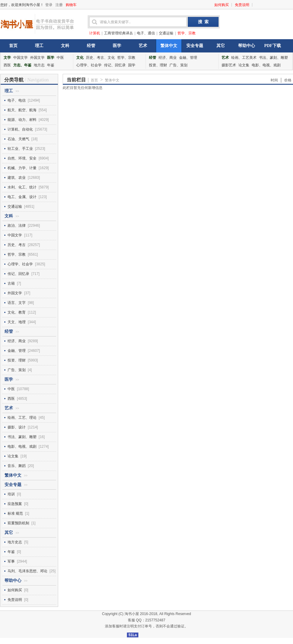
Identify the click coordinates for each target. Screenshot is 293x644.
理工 (39, 46)
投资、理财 (158, 65)
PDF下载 (272, 46)
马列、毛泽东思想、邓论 (27, 571)
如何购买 (222, 5)
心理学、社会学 (89, 65)
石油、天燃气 (18, 139)
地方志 (39, 65)
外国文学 (37, 58)
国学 (132, 65)
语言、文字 (17, 303)
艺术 (143, 46)
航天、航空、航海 (22, 110)
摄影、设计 (17, 427)
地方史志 (15, 542)
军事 (11, 561)
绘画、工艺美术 (244, 58)
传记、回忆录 (115, 65)
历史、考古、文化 (100, 58)
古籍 (11, 283)
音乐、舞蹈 (17, 466)
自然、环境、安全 (22, 158)
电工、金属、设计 (22, 197)
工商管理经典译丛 (118, 33)
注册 (59, 5)
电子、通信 (146, 33)
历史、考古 (17, 245)
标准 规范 (15, 513)
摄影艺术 (229, 65)
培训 (11, 494)
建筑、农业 (17, 178)
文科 (65, 46)
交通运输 (166, 33)
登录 (49, 5)
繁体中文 (169, 46)
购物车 (71, 5)
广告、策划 (178, 65)
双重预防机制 (18, 523)
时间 (274, 80)
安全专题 (195, 46)
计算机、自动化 (20, 129)
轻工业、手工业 (20, 149)
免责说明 (242, 5)
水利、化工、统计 (22, 187)
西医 (7, 65)
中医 (60, 58)
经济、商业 (168, 58)
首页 (13, 46)
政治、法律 (17, 226)
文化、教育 (17, 312)
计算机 (95, 33)
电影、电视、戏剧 (266, 65)
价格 (288, 80)
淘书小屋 (132, 614)
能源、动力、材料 (22, 120)
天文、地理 (17, 322)
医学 (117, 46)
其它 (221, 46)
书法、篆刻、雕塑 (273, 58)
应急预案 (15, 504)
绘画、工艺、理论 (22, 418)
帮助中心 (247, 46)
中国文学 (20, 58)
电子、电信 (17, 100)
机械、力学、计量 (22, 168)
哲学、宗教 (187, 33)
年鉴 (51, 65)
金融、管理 (188, 58)
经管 (91, 46)
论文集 (244, 65)
